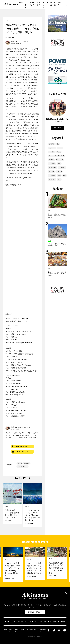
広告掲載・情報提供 (35, 612)
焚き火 (59, 152)
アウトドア (62, 168)
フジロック (60, 160)
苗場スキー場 (53, 168)
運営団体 (16, 630)
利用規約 (23, 630)
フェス (43, 5)
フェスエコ (52, 164)
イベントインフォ (23, 467)
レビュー (52, 172)
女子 (59, 179)
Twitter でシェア (20, 452)
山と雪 (26, 5)
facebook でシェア (20, 446)
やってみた (52, 179)
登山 (58, 144)
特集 (59, 164)
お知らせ (10, 630)
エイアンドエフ (60, 156)
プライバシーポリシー (32, 630)
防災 (65, 175)
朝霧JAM (9, 314)
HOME (21, 3)
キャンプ (39, 4)
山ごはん (52, 152)
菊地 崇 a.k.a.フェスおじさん (21, 42)
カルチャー (59, 5)
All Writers (57, 128)
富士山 (20, 463)
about (6, 629)
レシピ (51, 156)
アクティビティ (32, 5)
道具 (51, 4)
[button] (48, 108)
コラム (60, 148)
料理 (55, 4)
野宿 (59, 175)
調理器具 (52, 160)
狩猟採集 (52, 144)
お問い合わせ (43, 630)
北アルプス (52, 148)
